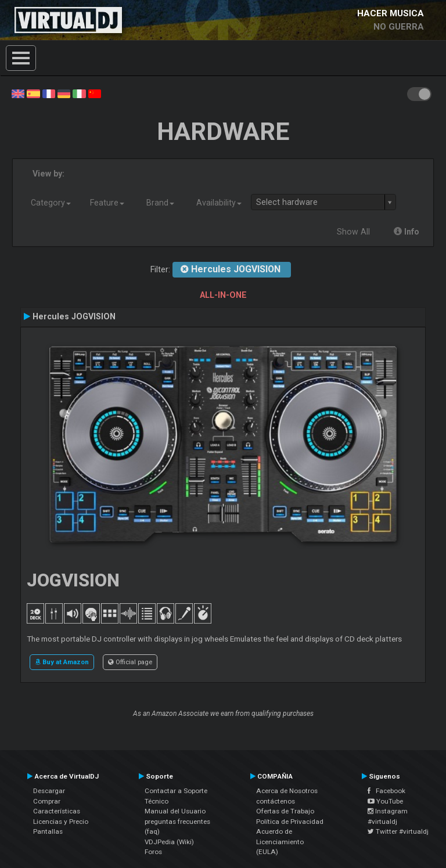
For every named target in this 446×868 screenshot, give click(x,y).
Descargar (49, 791)
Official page (130, 662)
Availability (219, 203)
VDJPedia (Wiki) (169, 842)
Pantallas (48, 831)
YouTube (385, 801)
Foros (153, 852)
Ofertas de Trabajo (285, 811)
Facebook (386, 791)
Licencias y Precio (61, 822)
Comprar (47, 801)
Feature (107, 203)
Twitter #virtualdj (398, 831)
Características (57, 811)
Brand (160, 203)
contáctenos (276, 801)
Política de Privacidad (290, 822)
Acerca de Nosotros (287, 791)
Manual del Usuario (175, 811)
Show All (353, 232)
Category (51, 203)
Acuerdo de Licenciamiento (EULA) (280, 842)
